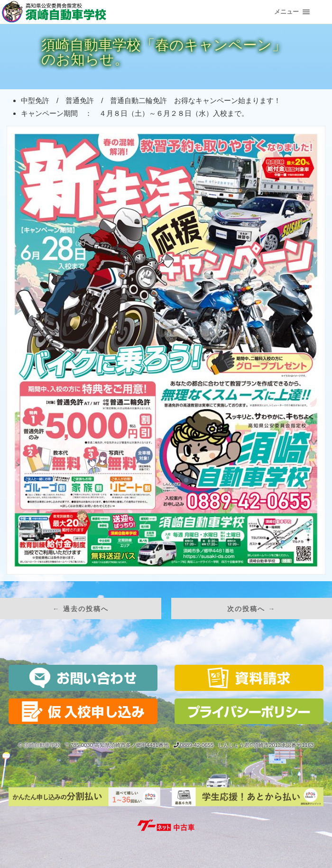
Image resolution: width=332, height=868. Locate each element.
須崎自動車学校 (42, 745)
